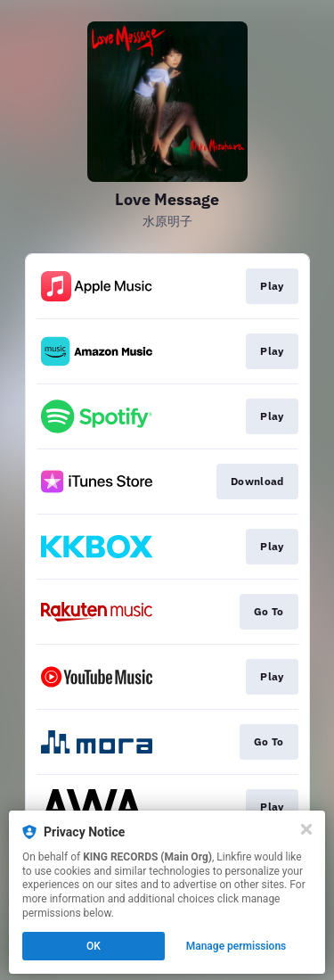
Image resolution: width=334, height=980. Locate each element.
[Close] (306, 829)
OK (94, 946)
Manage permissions (236, 946)
